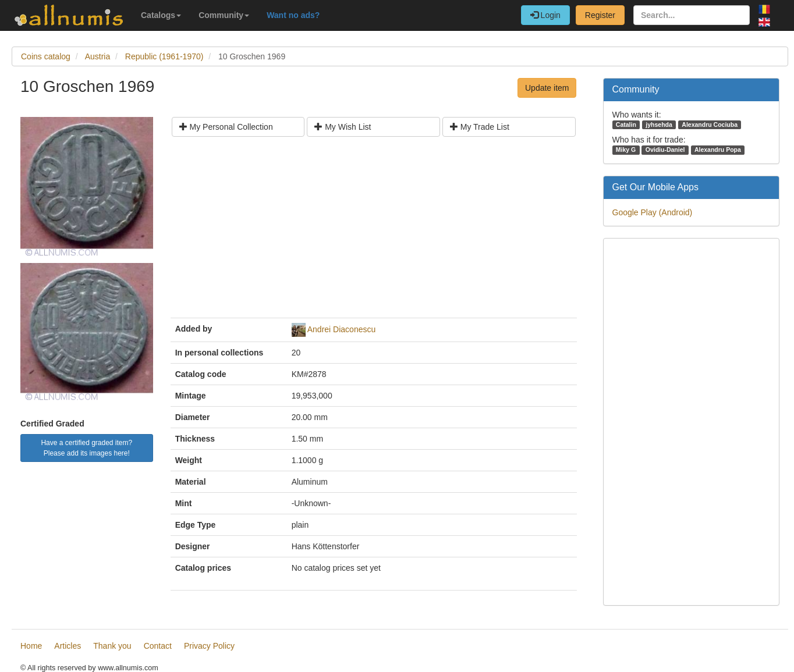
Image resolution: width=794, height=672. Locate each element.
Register (600, 15)
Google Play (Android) (653, 212)
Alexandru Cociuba (710, 125)
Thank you (112, 646)
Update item (547, 88)
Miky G (626, 150)
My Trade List (480, 127)
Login (545, 15)
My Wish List (343, 127)
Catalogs (161, 15)
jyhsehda (659, 125)
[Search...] (692, 15)
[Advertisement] (374, 232)
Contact (158, 646)
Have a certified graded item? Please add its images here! (86, 448)
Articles (68, 646)
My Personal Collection (226, 127)
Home (31, 646)
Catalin (626, 125)
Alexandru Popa (718, 150)
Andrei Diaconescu (342, 329)
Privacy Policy (209, 646)
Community (224, 15)
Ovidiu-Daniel (665, 150)
